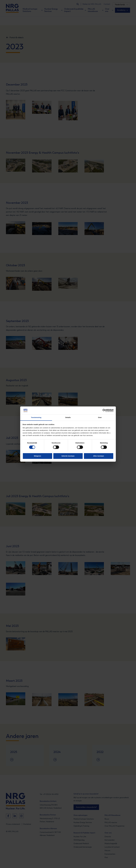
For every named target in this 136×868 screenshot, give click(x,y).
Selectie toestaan (68, 456)
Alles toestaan (99, 456)
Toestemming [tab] (36, 418)
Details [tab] (68, 418)
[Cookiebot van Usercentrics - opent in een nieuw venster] (104, 410)
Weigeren (37, 456)
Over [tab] (100, 418)
